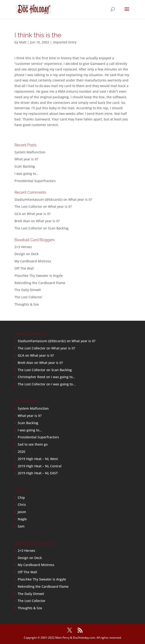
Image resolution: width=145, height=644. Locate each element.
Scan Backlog (25, 166)
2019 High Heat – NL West (38, 459)
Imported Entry (65, 42)
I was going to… (26, 174)
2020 (21, 452)
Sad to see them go (33, 444)
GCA (18, 214)
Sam (21, 526)
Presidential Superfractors (35, 181)
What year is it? (26, 159)
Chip (21, 498)
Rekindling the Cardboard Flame (40, 283)
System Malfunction (30, 152)
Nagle (22, 519)
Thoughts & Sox (27, 304)
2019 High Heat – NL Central (40, 466)
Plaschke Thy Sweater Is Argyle (39, 276)
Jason (22, 512)
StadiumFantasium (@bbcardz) (38, 199)
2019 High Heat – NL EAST (38, 473)
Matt (23, 42)
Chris (22, 505)
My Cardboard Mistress (33, 261)
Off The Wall (24, 268)
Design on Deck (27, 254)
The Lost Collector (28, 297)
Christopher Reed (31, 377)
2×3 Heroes (23, 247)
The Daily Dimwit (28, 290)
